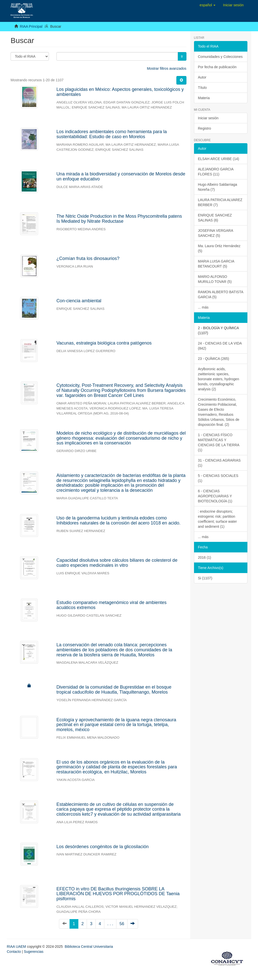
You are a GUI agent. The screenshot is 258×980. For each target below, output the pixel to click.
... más (203, 307)
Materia (204, 98)
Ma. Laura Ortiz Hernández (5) (219, 248)
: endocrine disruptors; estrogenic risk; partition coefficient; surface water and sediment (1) (218, 519)
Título (202, 88)
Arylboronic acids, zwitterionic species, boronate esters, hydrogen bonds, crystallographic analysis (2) (219, 379)
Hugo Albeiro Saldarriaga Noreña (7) (218, 187)
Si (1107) (205, 578)
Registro (205, 128)
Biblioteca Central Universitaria (89, 947)
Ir (182, 56)
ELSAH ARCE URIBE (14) (219, 159)
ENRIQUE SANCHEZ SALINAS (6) (215, 218)
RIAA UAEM (17, 947)
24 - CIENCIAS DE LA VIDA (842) (220, 346)
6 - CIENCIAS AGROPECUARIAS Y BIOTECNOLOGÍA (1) (215, 496)
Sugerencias (34, 952)
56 (122, 924)
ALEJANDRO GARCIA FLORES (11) (216, 172)
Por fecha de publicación (217, 67)
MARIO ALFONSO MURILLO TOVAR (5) (215, 279)
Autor (202, 77)
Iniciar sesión (208, 118)
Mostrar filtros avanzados (167, 68)
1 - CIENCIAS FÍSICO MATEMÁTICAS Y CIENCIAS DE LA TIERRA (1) (219, 442)
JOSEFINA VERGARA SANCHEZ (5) (216, 233)
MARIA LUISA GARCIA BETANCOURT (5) (216, 264)
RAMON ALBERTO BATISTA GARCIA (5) (221, 294)
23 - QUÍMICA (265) (214, 359)
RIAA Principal (31, 26)
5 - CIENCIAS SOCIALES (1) (218, 478)
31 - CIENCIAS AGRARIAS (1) (219, 463)
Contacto (14, 952)
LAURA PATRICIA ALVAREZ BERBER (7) (220, 202)
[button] (207, 5)
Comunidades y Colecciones (220, 57)
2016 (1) (205, 557)
